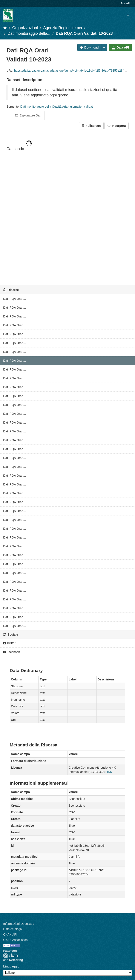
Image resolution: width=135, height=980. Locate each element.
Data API (120, 47)
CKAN (11, 956)
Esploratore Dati (28, 115)
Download (89, 47)
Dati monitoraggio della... (29, 33)
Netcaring (16, 960)
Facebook (12, 652)
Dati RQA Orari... (15, 299)
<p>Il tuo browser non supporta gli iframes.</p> (67, 208)
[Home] (5, 28)
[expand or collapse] (128, 15)
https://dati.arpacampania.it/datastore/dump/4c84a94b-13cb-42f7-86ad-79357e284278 (72, 71)
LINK (109, 772)
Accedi (125, 3)
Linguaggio (11, 966)
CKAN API (10, 934)
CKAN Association (15, 940)
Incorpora (117, 126)
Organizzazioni (25, 28)
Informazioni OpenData (19, 924)
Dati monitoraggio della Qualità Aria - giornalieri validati (57, 107)
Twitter (9, 643)
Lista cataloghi (13, 929)
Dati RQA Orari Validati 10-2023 (84, 33)
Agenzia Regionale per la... (66, 28)
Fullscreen (91, 126)
